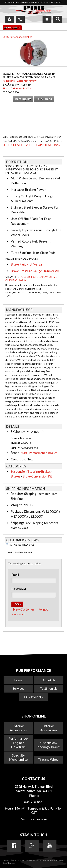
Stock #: (17, 438)
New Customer (24, 609)
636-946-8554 (34, 802)
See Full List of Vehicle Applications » (32, 145)
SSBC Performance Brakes (17, 37)
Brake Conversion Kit (37, 476)
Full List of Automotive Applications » (31, 278)
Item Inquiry (23, 99)
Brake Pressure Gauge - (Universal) (35, 271)
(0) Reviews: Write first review (20, 81)
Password (19, 589)
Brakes (16, 476)
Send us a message (34, 819)
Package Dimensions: (26, 511)
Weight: (17, 505)
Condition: (18, 459)
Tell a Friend (44, 99)
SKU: (6, 84)
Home (18, 680)
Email (15, 575)
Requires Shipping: (24, 494)
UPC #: (16, 448)
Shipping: (17, 523)
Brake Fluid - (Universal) (27, 264)
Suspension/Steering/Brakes (31, 471)
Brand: (15, 453)
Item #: (16, 443)
